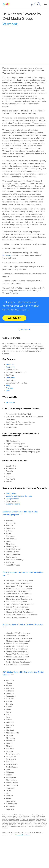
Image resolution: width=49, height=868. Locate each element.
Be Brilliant (10, 403)
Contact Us (11, 368)
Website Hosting (13, 505)
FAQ (8, 392)
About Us (10, 365)
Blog (8, 386)
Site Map (10, 389)
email (24, 311)
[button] (14, 319)
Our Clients (10, 378)
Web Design (11, 494)
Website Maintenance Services (19, 497)
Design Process (13, 499)
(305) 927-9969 (12, 311)
